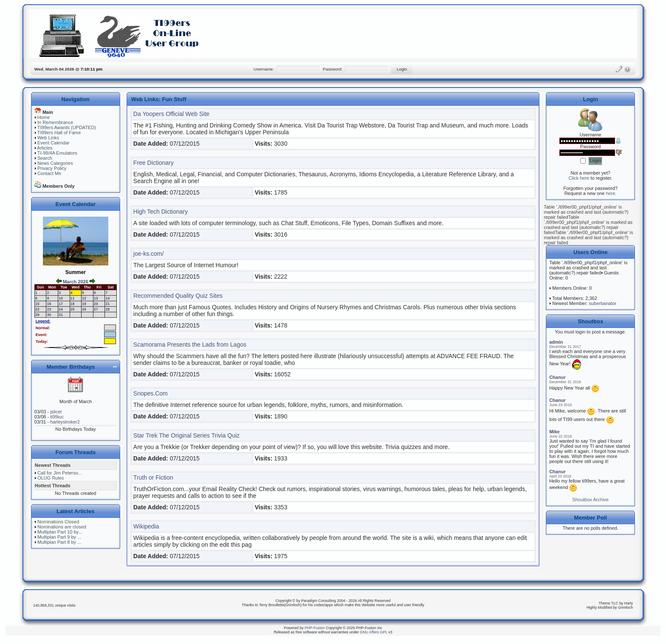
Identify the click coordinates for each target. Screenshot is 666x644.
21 (107, 304)
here (611, 193)
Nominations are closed (62, 527)
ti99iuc (57, 417)
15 (37, 304)
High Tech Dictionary (161, 212)
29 (37, 315)
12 (84, 298)
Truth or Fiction (153, 477)
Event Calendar (54, 143)
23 (49, 309)
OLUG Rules (51, 478)
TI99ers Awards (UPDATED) (67, 127)
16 (49, 304)
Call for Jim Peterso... (60, 473)
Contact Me (49, 173)
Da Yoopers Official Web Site (171, 114)
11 (73, 298)
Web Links (48, 138)
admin (556, 342)
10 (61, 298)
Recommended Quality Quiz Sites (178, 296)
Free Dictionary (154, 163)
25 (73, 309)
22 (37, 309)
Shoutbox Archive (590, 500)
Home (44, 117)
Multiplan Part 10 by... (60, 532)
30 (49, 315)
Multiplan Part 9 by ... (59, 537)
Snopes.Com (151, 393)
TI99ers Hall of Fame (59, 133)
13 (96, 298)
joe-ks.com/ (149, 254)
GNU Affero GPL (374, 632)
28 (107, 309)
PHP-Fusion (315, 628)
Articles (45, 148)
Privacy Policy (52, 168)
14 (107, 298)
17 (61, 304)
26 (84, 309)
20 (96, 304)
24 (61, 309)
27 (96, 309)
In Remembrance (55, 122)
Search (45, 158)
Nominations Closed (58, 522)
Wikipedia (146, 526)
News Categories (55, 163)
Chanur (557, 377)
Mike (554, 432)
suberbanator (603, 303)
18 (73, 304)
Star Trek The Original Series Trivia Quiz (186, 435)
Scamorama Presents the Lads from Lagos (190, 345)
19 (84, 304)
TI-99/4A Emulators (57, 153)
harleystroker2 (65, 422)
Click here (579, 178)
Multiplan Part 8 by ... (59, 542)
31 (61, 315)
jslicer (56, 412)
